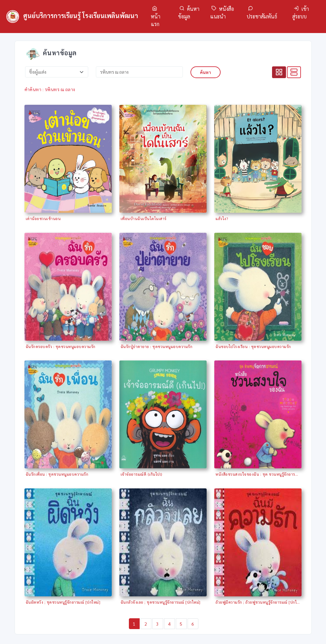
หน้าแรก (156, 17)
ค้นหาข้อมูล (189, 13)
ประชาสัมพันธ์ (262, 13)
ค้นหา (206, 72)
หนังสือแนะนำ (222, 13)
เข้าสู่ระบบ (301, 13)
